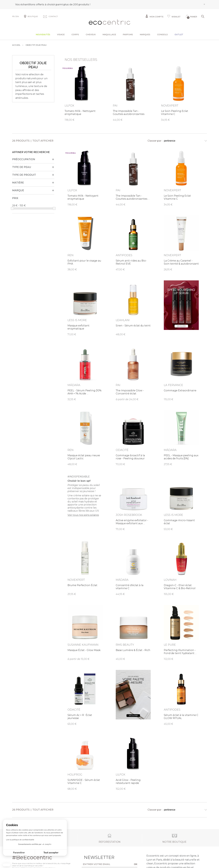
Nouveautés (43, 34)
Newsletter (94, 857)
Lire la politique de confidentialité (20, 840)
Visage (61, 34)
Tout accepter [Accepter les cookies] (51, 853)
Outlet (179, 34)
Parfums (128, 34)
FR (13, 16)
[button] (7, 865)
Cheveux (91, 34)
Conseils (162, 34)
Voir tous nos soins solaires (83, 515)
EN (17, 16)
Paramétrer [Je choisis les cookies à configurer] (19, 853)
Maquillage (109, 34)
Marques (145, 34)
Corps (75, 34)
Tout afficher (43, 141)
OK (136, 864)
